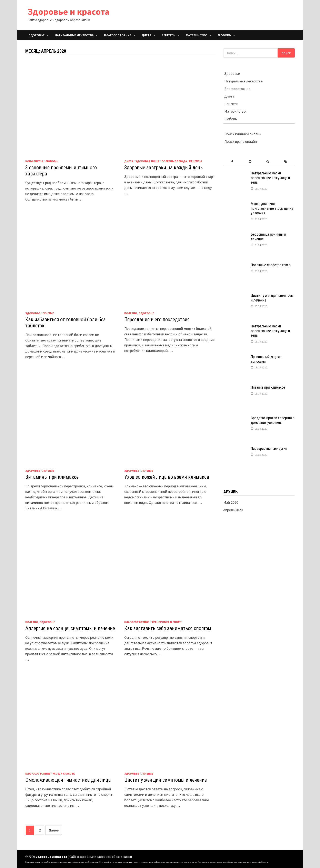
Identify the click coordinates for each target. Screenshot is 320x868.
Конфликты (34, 161)
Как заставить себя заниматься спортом (168, 628)
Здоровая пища (147, 161)
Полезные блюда (174, 161)
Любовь (224, 35)
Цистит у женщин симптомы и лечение (166, 780)
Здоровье (37, 35)
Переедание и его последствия (157, 320)
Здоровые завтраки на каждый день (163, 168)
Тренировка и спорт (167, 622)
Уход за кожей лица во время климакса (167, 477)
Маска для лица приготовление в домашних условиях (272, 208)
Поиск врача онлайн (240, 141)
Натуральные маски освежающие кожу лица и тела (270, 178)
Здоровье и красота (68, 12)
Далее (54, 830)
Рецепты (169, 35)
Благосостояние (118, 35)
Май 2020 (231, 502)
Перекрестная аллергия (269, 448)
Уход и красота (64, 774)
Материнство (197, 35)
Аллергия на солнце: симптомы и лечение (70, 628)
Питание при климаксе (268, 387)
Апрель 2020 (233, 510)
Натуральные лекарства (74, 35)
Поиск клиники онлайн (242, 134)
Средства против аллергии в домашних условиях (273, 420)
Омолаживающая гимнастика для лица (68, 780)
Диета (146, 35)
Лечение (48, 313)
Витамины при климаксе (52, 477)
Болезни (131, 313)
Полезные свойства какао (271, 265)
